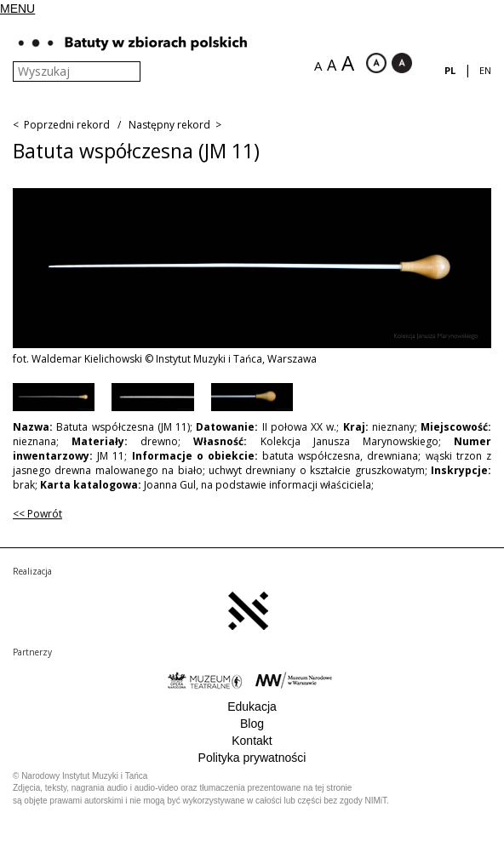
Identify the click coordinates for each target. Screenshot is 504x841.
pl (450, 70)
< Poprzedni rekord (61, 125)
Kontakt (252, 741)
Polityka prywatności (252, 758)
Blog (252, 724)
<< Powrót (37, 514)
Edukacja (252, 707)
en (485, 70)
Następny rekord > (175, 125)
